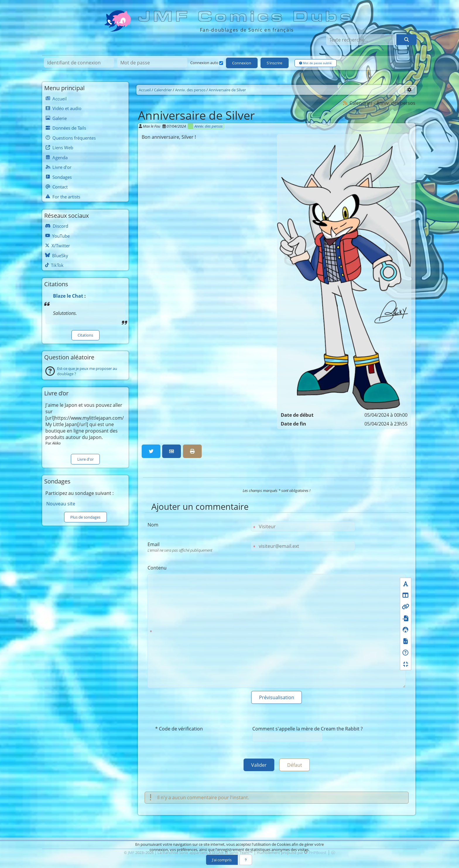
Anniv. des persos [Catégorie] (209, 125)
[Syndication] (345, 102)
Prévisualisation (277, 697)
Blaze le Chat (68, 295)
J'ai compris (221, 860)
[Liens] (406, 606)
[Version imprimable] (192, 450)
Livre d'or (85, 459)
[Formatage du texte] (406, 583)
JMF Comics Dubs (246, 17)
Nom (153, 524)
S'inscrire (275, 64)
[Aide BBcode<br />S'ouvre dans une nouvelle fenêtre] (406, 652)
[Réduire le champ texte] (406, 663)
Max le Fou (151, 125)
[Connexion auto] (221, 64)
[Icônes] (406, 629)
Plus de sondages (85, 517)
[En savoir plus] (246, 860)
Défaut (296, 766)
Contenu (157, 567)
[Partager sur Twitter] (151, 450)
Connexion (242, 64)
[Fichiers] (406, 617)
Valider (258, 766)
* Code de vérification (179, 729)
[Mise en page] (406, 594)
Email (198, 546)
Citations (85, 334)
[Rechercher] (406, 40)
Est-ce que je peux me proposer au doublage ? (87, 370)
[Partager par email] (172, 450)
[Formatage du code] (406, 640)
